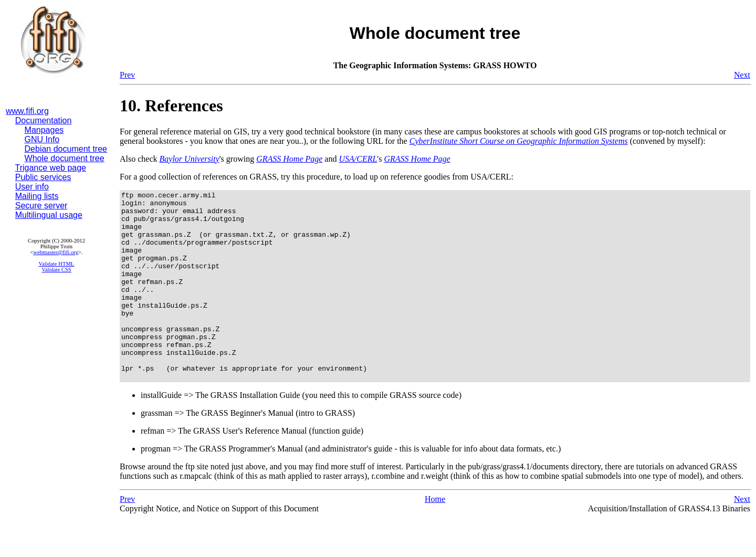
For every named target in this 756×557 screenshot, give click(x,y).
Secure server (41, 206)
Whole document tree (65, 158)
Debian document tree (66, 149)
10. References (171, 106)
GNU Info (42, 139)
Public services (43, 177)
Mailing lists (37, 196)
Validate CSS (56, 270)
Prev (127, 75)
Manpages (44, 130)
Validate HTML (57, 264)
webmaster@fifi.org (56, 252)
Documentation (44, 120)
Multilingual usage (49, 215)
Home (435, 537)
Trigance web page (51, 168)
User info (32, 187)
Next (742, 75)
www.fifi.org (27, 111)
